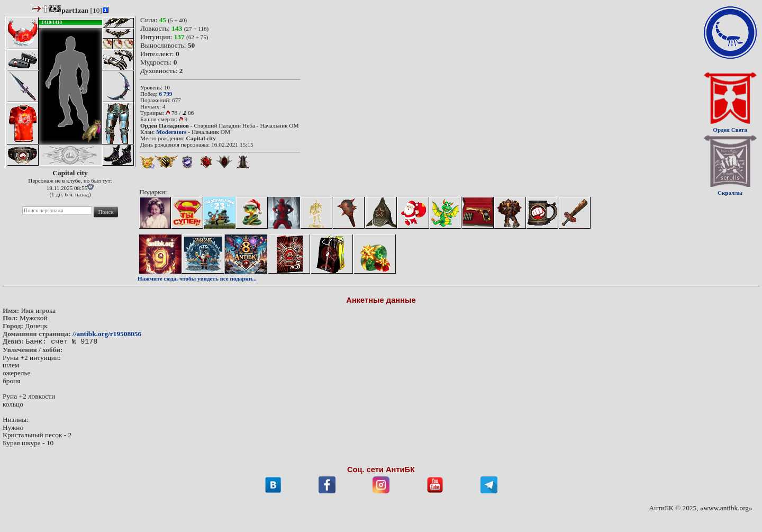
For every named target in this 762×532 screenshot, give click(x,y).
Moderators (171, 132)
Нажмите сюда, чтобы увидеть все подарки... (197, 278)
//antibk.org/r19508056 (107, 334)
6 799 (165, 94)
